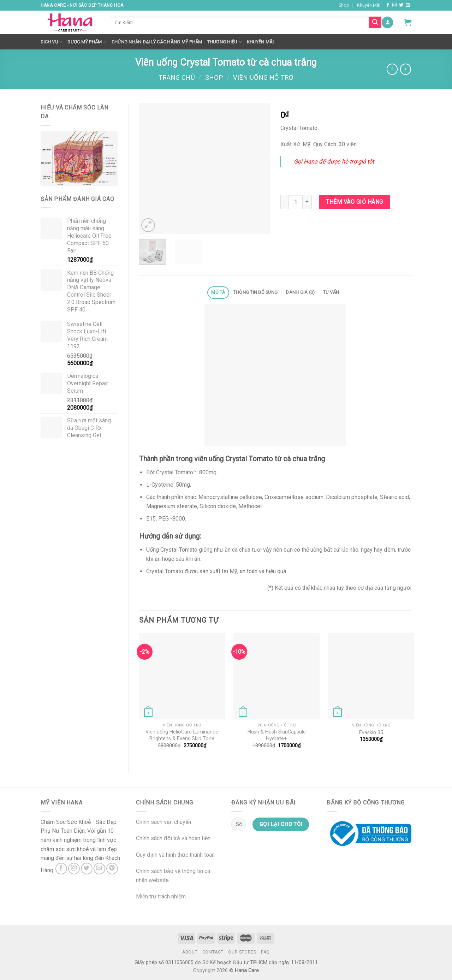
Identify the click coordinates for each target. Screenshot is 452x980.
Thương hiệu (225, 42)
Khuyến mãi (260, 42)
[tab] (218, 293)
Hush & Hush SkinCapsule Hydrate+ (277, 735)
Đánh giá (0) (300, 292)
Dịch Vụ (52, 42)
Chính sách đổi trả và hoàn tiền (173, 838)
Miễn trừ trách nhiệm (161, 896)
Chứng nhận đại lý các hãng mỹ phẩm (157, 42)
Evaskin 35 (371, 733)
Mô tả (218, 292)
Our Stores (242, 952)
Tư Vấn (331, 292)
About (190, 952)
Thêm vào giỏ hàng (354, 202)
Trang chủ (177, 78)
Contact (213, 952)
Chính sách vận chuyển (163, 822)
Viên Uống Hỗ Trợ (263, 78)
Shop (344, 5)
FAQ (265, 952)
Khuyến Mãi (369, 5)
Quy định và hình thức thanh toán (175, 855)
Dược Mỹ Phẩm (87, 42)
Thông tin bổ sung (255, 292)
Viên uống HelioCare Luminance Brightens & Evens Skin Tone (182, 735)
